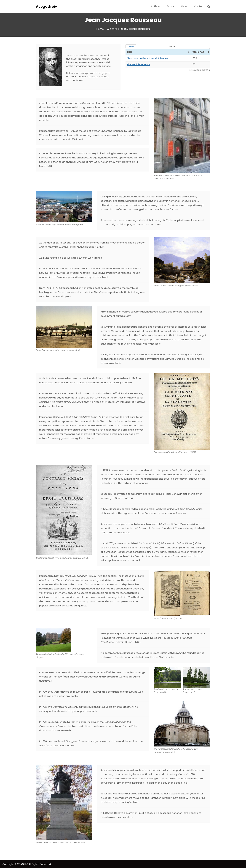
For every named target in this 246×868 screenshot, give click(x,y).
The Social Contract (138, 64)
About (184, 6)
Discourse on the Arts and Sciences (147, 58)
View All (131, 46)
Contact (199, 6)
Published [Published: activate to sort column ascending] (198, 52)
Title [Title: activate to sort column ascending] (130, 52)
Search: (189, 46)
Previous (196, 70)
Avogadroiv (46, 7)
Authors (156, 6)
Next (205, 70)
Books (171, 6)
